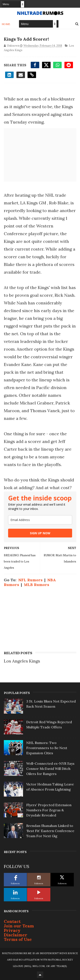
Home (6, 24)
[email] (40, 520)
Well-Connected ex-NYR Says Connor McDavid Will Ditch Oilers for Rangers (50, 769)
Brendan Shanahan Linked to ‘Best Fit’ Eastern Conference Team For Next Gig (50, 831)
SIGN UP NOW (40, 533)
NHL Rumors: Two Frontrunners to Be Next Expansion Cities (47, 748)
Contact (12, 921)
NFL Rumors (30, 580)
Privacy (12, 930)
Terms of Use (18, 939)
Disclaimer (16, 935)
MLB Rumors (36, 585)
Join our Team (19, 926)
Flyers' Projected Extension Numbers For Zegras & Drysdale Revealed (49, 810)
